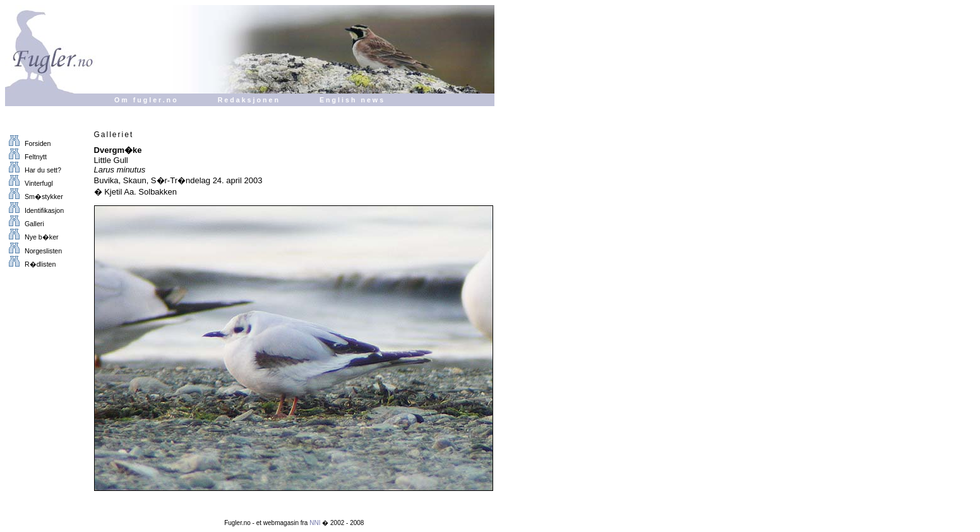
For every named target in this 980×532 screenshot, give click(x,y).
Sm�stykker (34, 196)
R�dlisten (30, 264)
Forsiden (28, 143)
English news (352, 100)
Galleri (25, 224)
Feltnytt (26, 157)
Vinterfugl (29, 183)
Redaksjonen (249, 100)
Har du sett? (33, 170)
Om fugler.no (146, 100)
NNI (315, 523)
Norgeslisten (33, 251)
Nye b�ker (32, 237)
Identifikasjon (34, 210)
